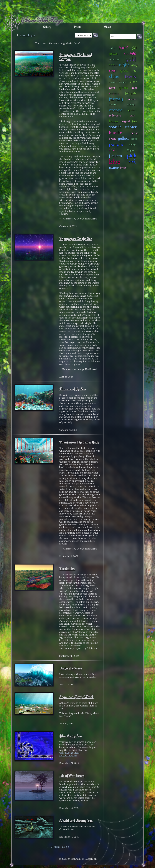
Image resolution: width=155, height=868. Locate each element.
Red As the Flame (68, 756)
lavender (115, 133)
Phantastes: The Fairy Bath (79, 442)
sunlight (130, 53)
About (108, 27)
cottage (132, 145)
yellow (124, 138)
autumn (115, 93)
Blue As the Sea (71, 736)
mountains (114, 59)
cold (112, 150)
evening (131, 104)
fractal (123, 48)
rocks (112, 48)
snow (113, 65)
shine (114, 76)
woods (132, 99)
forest (124, 168)
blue (115, 162)
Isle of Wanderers (72, 776)
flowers (115, 156)
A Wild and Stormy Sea (76, 821)
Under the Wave (71, 668)
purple (116, 144)
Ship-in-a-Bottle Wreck (76, 697)
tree (135, 121)
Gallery (47, 27)
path (132, 115)
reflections (115, 115)
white (124, 65)
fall (134, 48)
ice (134, 71)
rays (112, 70)
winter (131, 127)
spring (132, 110)
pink (132, 156)
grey (134, 65)
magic (134, 139)
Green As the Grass (69, 753)
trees (130, 76)
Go (140, 36)
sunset (112, 82)
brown (122, 82)
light (134, 88)
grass (113, 53)
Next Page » (29, 35)
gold (131, 59)
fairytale (131, 93)
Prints (77, 27)
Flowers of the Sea (73, 389)
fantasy (116, 99)
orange (116, 110)
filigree (130, 150)
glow (124, 70)
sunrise (113, 104)
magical (125, 121)
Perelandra (67, 569)
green (123, 87)
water (114, 167)
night (112, 88)
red (132, 161)
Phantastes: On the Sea (76, 239)
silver (133, 82)
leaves (114, 121)
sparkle (115, 127)
